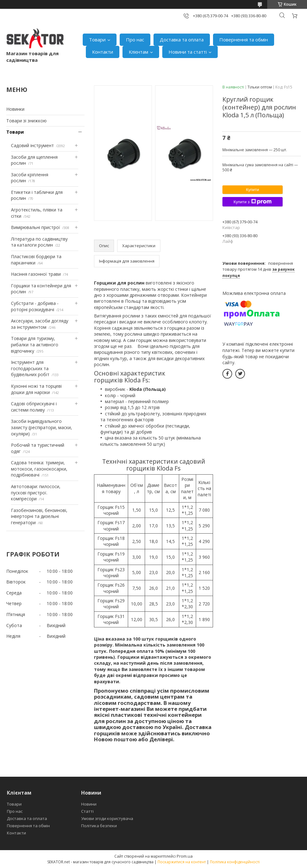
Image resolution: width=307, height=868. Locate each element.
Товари (97, 40)
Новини (89, 804)
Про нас (135, 40)
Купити (252, 190)
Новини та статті (188, 52)
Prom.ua (185, 856)
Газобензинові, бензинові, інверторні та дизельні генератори (39, 516)
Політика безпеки (99, 826)
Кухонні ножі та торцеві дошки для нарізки (36, 389)
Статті (87, 811)
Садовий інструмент (32, 145)
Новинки (15, 109)
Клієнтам (138, 52)
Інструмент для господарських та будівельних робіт (30, 368)
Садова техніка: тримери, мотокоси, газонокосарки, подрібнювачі (39, 469)
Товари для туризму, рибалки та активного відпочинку (35, 344)
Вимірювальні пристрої (36, 227)
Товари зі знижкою (26, 121)
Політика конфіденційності (235, 862)
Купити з (252, 202)
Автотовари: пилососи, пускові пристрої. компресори (36, 493)
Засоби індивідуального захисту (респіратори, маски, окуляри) (42, 427)
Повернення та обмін (244, 40)
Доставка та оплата (182, 40)
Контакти (103, 52)
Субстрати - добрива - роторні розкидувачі (35, 306)
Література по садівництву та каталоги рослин (39, 242)
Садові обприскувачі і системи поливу (34, 407)
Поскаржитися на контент (182, 862)
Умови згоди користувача (107, 818)
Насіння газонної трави (36, 274)
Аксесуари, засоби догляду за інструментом (40, 324)
